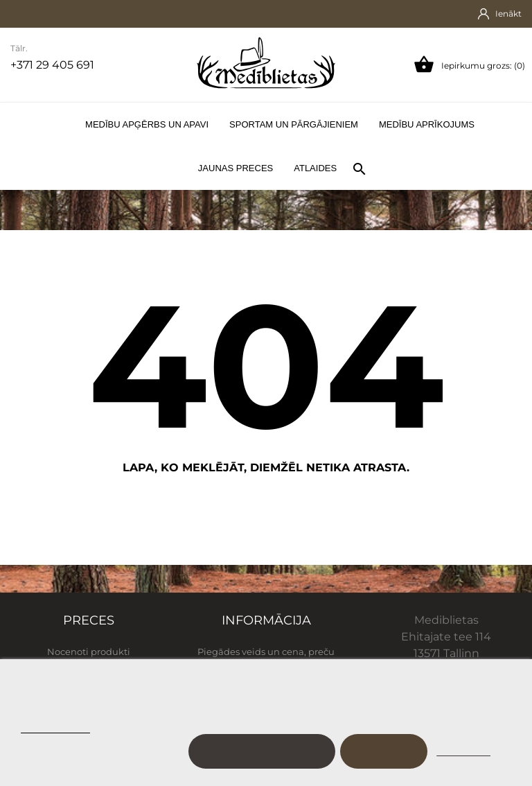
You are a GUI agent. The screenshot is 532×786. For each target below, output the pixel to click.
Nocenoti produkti (89, 652)
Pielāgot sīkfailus (261, 751)
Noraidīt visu (463, 751)
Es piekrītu (384, 751)
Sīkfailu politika (55, 727)
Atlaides (315, 168)
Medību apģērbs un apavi (147, 124)
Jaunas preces (236, 168)
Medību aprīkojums (427, 124)
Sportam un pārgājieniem (294, 124)
